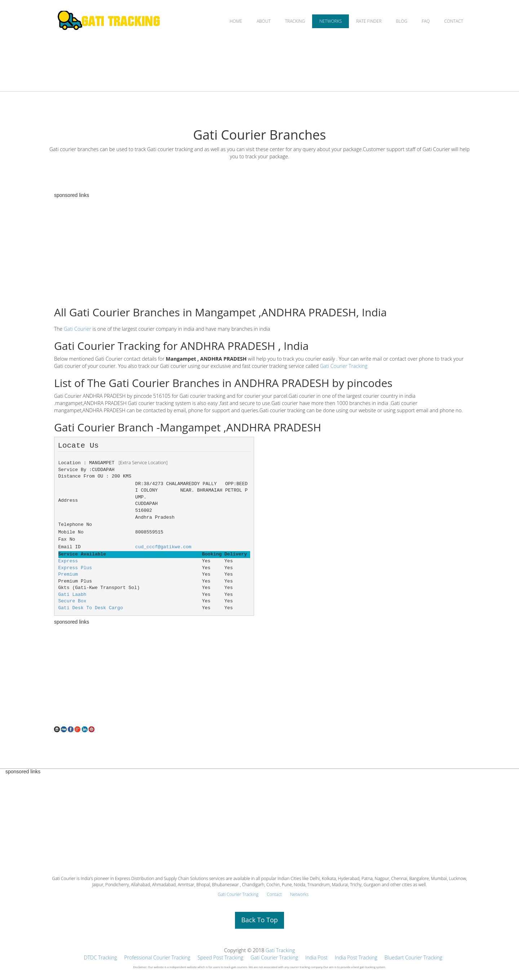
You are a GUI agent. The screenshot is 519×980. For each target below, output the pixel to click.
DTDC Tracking (101, 957)
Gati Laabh (72, 595)
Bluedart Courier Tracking (413, 957)
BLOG (402, 21)
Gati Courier (77, 329)
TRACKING (295, 21)
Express (68, 561)
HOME (236, 21)
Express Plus (75, 568)
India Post (316, 957)
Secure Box (72, 601)
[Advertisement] (259, 249)
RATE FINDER (369, 21)
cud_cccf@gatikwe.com (163, 547)
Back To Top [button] (259, 920)
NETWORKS (331, 21)
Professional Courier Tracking (158, 957)
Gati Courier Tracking (344, 366)
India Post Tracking (356, 957)
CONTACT (454, 21)
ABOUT (264, 21)
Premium (68, 574)
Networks (299, 894)
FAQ (426, 21)
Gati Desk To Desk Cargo (91, 608)
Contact (274, 894)
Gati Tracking (280, 950)
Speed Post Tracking (220, 957)
